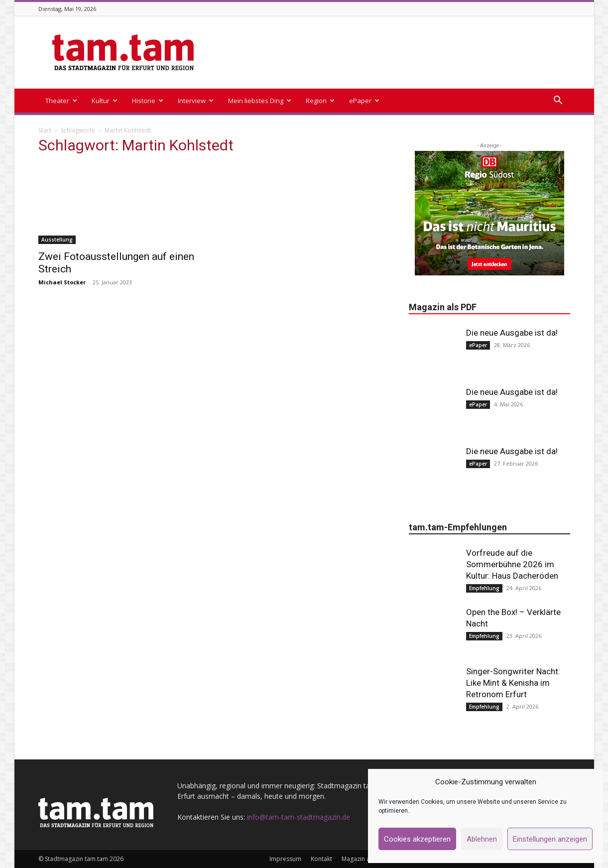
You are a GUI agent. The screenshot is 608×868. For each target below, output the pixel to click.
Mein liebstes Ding (260, 101)
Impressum (285, 859)
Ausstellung (57, 240)
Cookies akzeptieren (417, 839)
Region (320, 101)
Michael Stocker (62, 282)
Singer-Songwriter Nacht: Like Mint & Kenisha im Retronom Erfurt (513, 683)
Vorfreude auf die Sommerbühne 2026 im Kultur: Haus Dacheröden (512, 564)
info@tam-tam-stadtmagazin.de (299, 817)
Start (45, 130)
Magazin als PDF (364, 859)
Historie (148, 101)
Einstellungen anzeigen (550, 839)
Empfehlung (484, 588)
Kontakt (321, 859)
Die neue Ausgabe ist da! (512, 333)
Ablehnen (482, 839)
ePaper (364, 101)
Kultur (105, 101)
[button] (558, 101)
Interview (196, 101)
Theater (61, 101)
